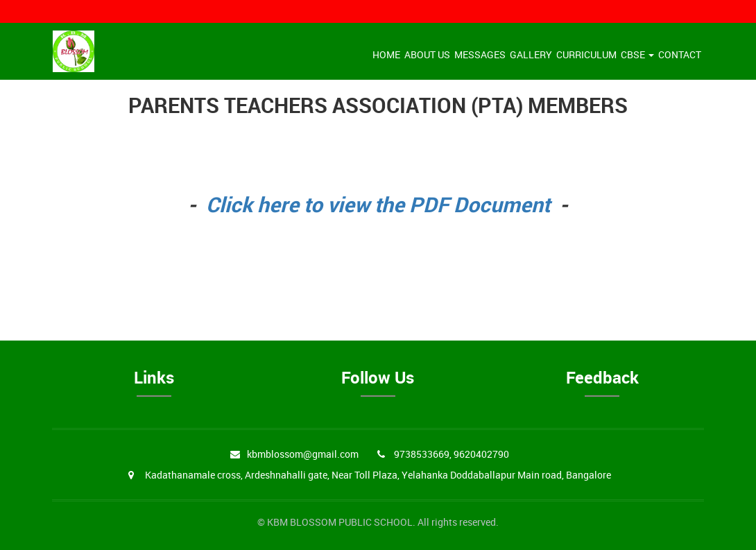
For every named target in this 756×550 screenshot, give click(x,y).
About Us (427, 54)
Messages (480, 54)
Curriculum (586, 54)
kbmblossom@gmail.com (303, 454)
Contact (680, 54)
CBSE (637, 54)
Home (386, 54)
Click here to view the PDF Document (378, 204)
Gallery (531, 54)
